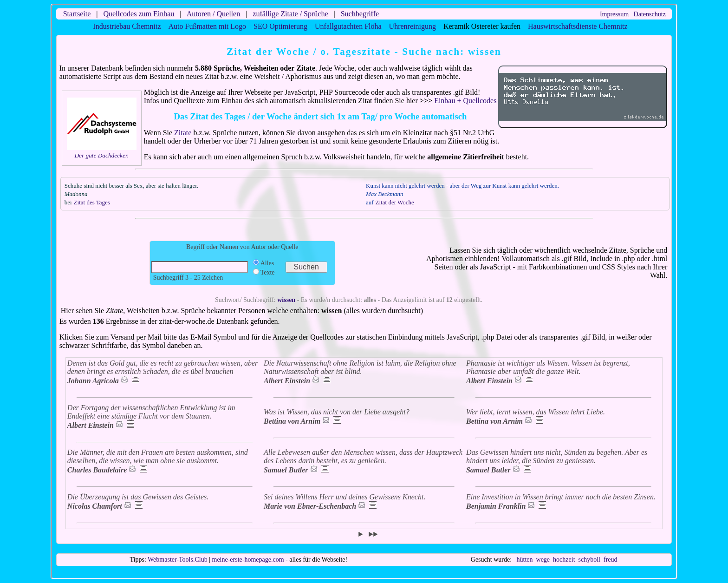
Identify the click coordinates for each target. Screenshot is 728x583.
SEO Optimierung (280, 26)
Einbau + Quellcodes (465, 101)
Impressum (614, 14)
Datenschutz (650, 14)
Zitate (183, 133)
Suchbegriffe (360, 14)
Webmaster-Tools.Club (178, 560)
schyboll (589, 560)
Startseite (77, 14)
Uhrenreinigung (413, 26)
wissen (286, 300)
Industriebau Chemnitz (127, 26)
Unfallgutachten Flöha (348, 26)
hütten (525, 560)
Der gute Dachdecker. (101, 155)
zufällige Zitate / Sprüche (290, 14)
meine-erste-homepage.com (248, 560)
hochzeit (564, 560)
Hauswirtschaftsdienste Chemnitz (578, 26)
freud (611, 560)
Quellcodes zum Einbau (139, 14)
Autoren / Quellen (214, 14)
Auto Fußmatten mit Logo (208, 26)
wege (543, 560)
